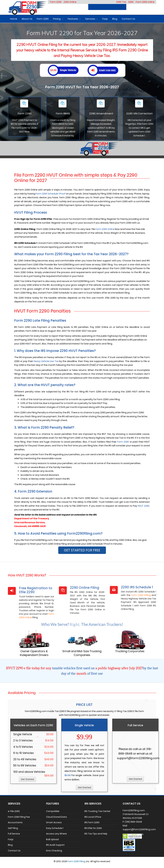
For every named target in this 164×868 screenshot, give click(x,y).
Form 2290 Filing (76, 861)
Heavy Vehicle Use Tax (46, 361)
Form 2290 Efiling (141, 615)
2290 (131, 2)
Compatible (53, 811)
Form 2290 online (145, 2)
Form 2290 (56, 2)
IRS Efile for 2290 (93, 828)
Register (135, 7)
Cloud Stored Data (56, 817)
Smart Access (54, 822)
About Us (27, 19)
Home (14, 19)
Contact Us (128, 19)
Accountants (15, 822)
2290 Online (70, 2)
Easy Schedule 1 (55, 828)
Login (150, 7)
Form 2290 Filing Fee (19, 817)
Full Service (14, 834)
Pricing (57, 19)
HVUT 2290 (143, 506)
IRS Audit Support (55, 845)
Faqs (105, 19)
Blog (115, 19)
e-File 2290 (14, 811)
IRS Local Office (93, 817)
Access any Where (56, 834)
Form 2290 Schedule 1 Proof (51, 194)
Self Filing (13, 828)
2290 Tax (121, 2)
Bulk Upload (52, 839)
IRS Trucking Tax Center (97, 811)
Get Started (27, 779)
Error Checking (54, 851)
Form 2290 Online (105, 229)
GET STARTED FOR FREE (82, 550)
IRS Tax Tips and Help (96, 834)
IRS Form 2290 (92, 822)
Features (73, 19)
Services (90, 19)
